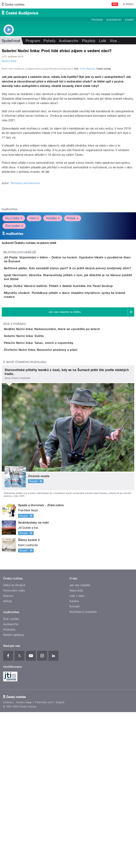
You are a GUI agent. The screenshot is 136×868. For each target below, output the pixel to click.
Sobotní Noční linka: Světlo (38, 461)
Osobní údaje (24, 858)
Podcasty (9, 785)
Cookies (8, 858)
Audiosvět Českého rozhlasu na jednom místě (29, 320)
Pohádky (53, 295)
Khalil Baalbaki (88, 145)
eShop (7, 757)
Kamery (130, 20)
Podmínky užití (44, 858)
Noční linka (9, 61)
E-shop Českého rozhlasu (25, 518)
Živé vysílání (14, 302)
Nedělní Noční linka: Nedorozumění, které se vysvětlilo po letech (66, 444)
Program (97, 20)
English (60, 858)
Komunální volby (14, 746)
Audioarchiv (114, 20)
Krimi (34, 295)
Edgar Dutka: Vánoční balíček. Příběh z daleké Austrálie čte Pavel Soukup (73, 385)
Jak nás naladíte (80, 741)
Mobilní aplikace (14, 791)
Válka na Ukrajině (14, 741)
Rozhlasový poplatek (83, 768)
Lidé (103, 41)
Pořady (49, 41)
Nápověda (76, 746)
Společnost (11, 41)
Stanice (8, 752)
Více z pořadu (15, 439)
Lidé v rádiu (77, 752)
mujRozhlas (9, 286)
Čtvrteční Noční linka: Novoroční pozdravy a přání (55, 496)
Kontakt (75, 762)
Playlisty (89, 41)
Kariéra (74, 757)
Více (115, 41)
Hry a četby (14, 295)
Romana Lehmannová (25, 260)
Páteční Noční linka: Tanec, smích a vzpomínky (53, 479)
